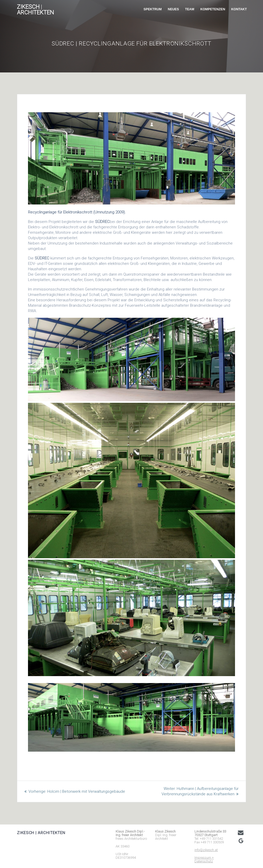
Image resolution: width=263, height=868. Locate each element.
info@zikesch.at (206, 850)
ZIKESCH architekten (35, 10)
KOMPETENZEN (213, 9)
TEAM (190, 9)
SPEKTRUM (153, 9)
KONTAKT (239, 9)
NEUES (173, 9)
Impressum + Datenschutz (204, 859)
